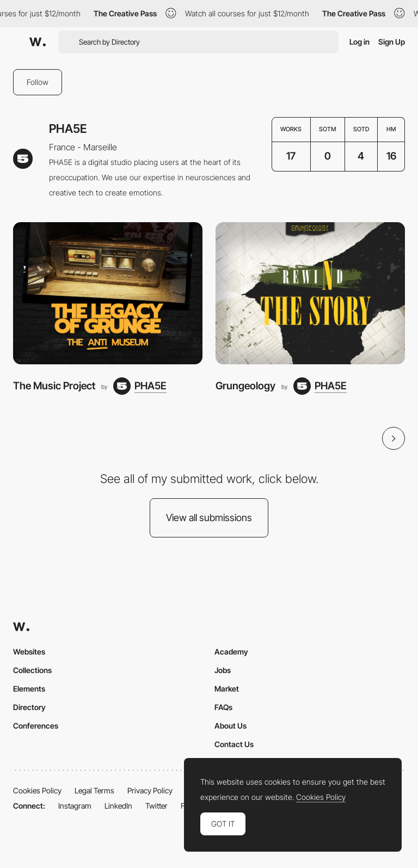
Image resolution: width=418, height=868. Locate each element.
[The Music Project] (108, 293)
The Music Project (54, 386)
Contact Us (234, 744)
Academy (231, 652)
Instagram (75, 806)
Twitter (156, 806)
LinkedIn (118, 806)
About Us (230, 726)
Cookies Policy (37, 790)
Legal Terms (94, 790)
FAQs (223, 707)
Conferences (36, 726)
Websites (29, 652)
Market (227, 689)
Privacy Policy (150, 790)
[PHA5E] (140, 386)
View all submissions (209, 518)
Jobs (223, 670)
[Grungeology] (310, 293)
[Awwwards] (38, 42)
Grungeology (245, 386)
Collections (32, 670)
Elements (29, 689)
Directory (29, 707)
